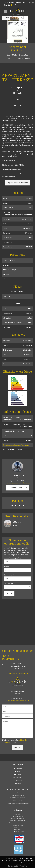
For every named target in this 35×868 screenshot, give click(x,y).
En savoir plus (13, 866)
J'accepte (24, 866)
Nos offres (9, 3)
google (19, 774)
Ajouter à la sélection (34, 45)
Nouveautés (20, 3)
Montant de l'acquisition (12, 558)
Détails (18, 93)
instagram (19, 777)
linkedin (19, 780)
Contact (17, 105)
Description (17, 87)
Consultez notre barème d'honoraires (16, 445)
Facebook (16, 506)
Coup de (7, 5)
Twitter (20, 506)
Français (31, 2)
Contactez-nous (21, 5)
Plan (18, 99)
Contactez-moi (16, 488)
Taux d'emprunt (10, 583)
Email (19, 783)
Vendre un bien (18, 825)
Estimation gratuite (18, 818)
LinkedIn (24, 506)
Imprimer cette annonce (18, 183)
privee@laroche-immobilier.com (19, 483)
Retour (7, 18)
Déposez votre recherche (17, 823)
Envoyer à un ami (12, 506)
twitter (19, 771)
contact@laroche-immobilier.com (19, 673)
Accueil (18, 814)
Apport (6, 566)
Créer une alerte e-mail (17, 821)
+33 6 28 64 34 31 (19, 481)
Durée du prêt (9, 575)
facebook (19, 768)
